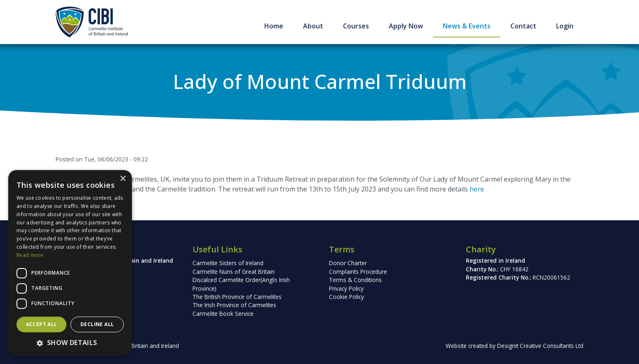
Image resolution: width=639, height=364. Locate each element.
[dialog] (70, 263)
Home (274, 26)
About (313, 26)
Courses (356, 26)
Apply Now (406, 26)
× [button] (123, 179)
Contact (523, 26)
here (477, 189)
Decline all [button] (97, 324)
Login (565, 26)
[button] (70, 343)
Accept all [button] (42, 324)
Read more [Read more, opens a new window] (30, 255)
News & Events (467, 26)
